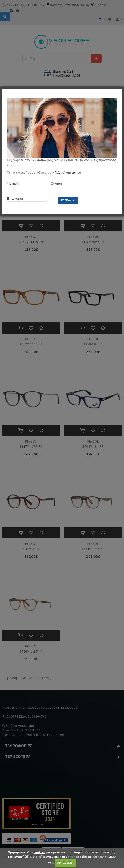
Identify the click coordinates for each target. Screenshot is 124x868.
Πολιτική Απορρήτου (68, 172)
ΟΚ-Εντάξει (65, 863)
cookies (39, 852)
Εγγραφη (68, 200)
